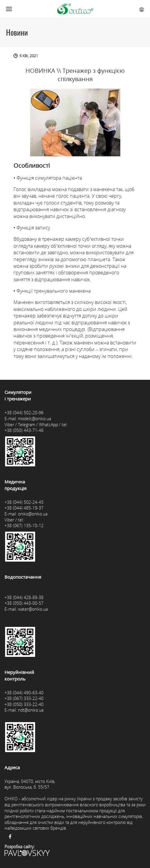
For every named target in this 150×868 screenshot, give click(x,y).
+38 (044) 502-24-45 (24, 502)
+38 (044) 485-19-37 (24, 508)
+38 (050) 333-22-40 (24, 704)
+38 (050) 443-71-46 (24, 430)
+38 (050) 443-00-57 (24, 603)
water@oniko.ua (33, 609)
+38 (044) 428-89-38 (24, 597)
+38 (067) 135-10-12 (24, 526)
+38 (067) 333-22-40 (24, 698)
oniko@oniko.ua (33, 514)
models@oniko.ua (34, 419)
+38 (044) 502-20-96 (24, 413)
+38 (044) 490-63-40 (24, 693)
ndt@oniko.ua (31, 710)
